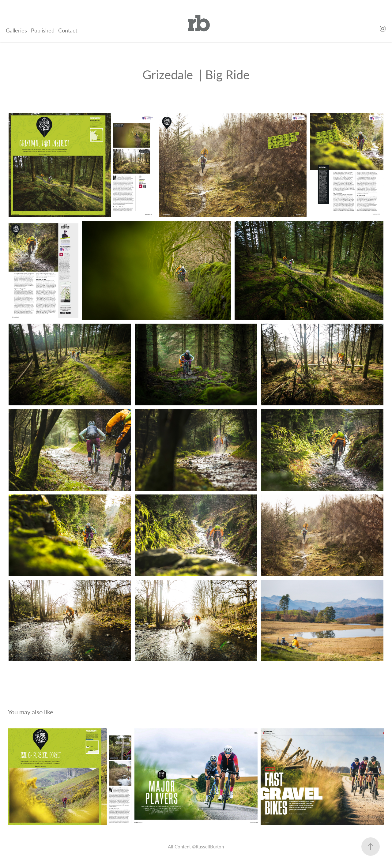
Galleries (16, 30)
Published (43, 30)
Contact (68, 30)
